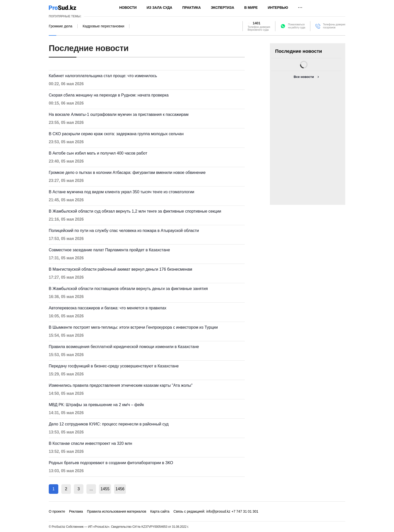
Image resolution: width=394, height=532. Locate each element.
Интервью (278, 8)
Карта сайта (160, 511)
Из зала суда (160, 8)
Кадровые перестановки (104, 26)
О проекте (57, 511)
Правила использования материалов (117, 511)
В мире (251, 8)
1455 (105, 489)
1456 (120, 489)
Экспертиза (223, 8)
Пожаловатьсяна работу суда (297, 26)
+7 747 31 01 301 (245, 511)
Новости (128, 8)
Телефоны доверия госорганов (334, 26)
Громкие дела (61, 26)
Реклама (76, 511)
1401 (257, 23)
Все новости (304, 77)
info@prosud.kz (218, 511)
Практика (192, 8)
